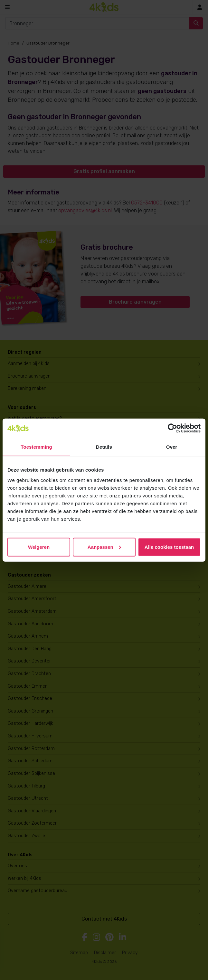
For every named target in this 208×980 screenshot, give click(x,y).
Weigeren (39, 547)
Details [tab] (104, 447)
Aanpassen (104, 547)
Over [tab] (172, 447)
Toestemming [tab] (36, 447)
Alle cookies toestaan (169, 547)
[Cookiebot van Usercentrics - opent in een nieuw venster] (172, 428)
